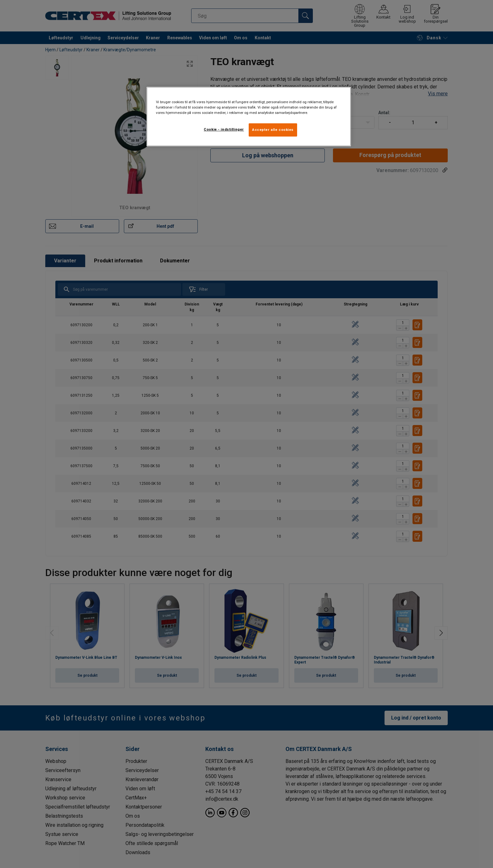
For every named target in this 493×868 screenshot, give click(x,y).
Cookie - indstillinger (224, 129)
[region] (249, 117)
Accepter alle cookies (273, 130)
